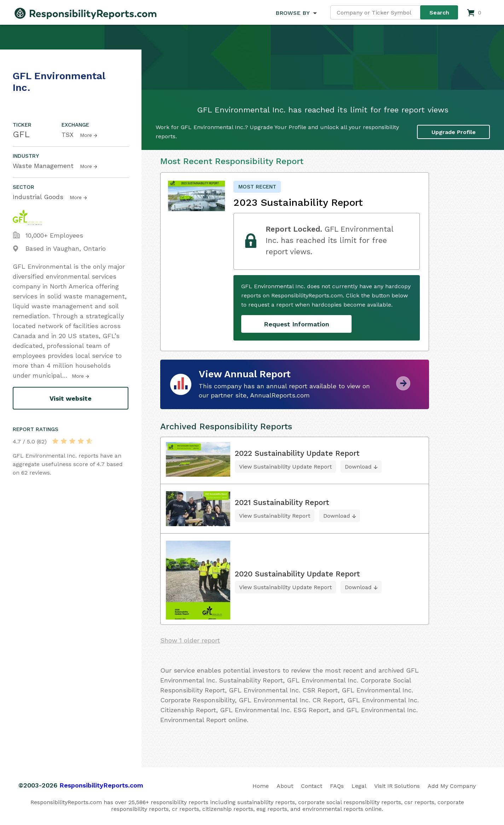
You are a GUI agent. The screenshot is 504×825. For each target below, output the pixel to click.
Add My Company (452, 786)
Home (261, 786)
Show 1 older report (190, 640)
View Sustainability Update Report (285, 467)
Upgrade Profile (454, 132)
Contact (312, 786)
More (86, 135)
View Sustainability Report (275, 516)
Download (358, 467)
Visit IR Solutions (397, 786)
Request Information (297, 324)
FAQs (337, 786)
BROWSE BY (292, 13)
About (285, 786)
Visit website (71, 398)
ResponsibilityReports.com (101, 785)
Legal (359, 786)
